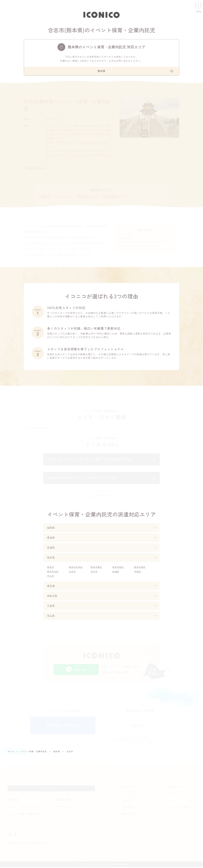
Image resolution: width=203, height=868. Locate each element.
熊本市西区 (118, 568)
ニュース (171, 801)
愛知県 (51, 538)
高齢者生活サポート (96, 197)
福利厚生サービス (130, 801)
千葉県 (51, 607)
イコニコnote (173, 794)
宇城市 (138, 573)
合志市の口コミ (36, 168)
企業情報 (12, 844)
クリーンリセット (130, 794)
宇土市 (51, 577)
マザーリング (64, 808)
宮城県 (51, 548)
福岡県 (51, 529)
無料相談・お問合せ (63, 726)
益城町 (116, 573)
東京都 (51, 587)
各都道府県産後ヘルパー (129, 197)
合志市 (94, 573)
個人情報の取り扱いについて (44, 844)
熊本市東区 (96, 568)
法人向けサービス (130, 788)
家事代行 (47, 197)
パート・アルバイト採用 (178, 808)
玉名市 (72, 573)
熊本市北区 (53, 573)
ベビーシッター (68, 197)
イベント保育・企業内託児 (25, 815)
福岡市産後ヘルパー (131, 808)
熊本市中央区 (76, 568)
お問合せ (23, 844)
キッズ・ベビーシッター (23, 808)
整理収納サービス (130, 815)
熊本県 (51, 558)
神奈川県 (52, 597)
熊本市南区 (140, 568)
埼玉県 (51, 617)
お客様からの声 (174, 788)
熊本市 (51, 568)
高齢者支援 (63, 801)
